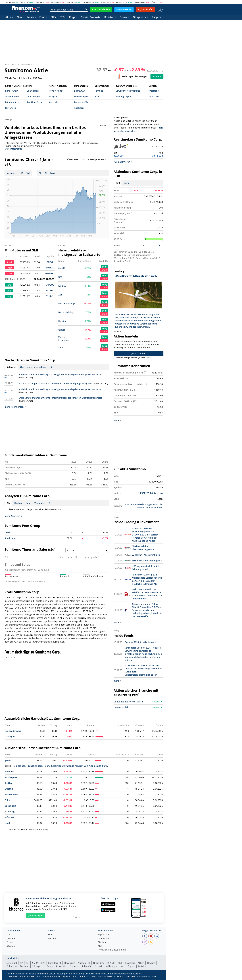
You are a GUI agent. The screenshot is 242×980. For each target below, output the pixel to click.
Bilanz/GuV (80, 91)
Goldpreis (130, 963)
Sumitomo (10, 538)
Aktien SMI (12, 963)
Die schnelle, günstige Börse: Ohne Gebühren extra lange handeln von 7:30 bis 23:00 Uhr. (56, 766)
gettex (8, 760)
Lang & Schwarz (13, 731)
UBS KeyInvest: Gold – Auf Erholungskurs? (146, 568)
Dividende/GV (81, 102)
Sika (60, 347)
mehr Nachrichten (15, 407)
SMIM (35, 963)
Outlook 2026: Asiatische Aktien (141, 642)
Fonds (43, 17)
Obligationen (140, 17)
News (20, 17)
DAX (53, 2)
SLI (28, 963)
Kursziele (53, 102)
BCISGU (50, 262)
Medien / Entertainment (150, 507)
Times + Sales (12, 96)
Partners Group (67, 303)
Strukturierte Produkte (128, 91)
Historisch (10, 108)
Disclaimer (103, 942)
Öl (153, 2)
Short (104, 270)
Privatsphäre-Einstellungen (112, 950)
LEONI (8, 532)
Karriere (11, 939)
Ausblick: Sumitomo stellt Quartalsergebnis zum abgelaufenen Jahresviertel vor (60, 374)
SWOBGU (50, 273)
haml (7, 823)
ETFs (53, 17)
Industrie (157, 504)
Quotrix (9, 789)
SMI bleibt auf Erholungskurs (147, 561)
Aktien (9, 17)
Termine (99, 91)
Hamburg (10, 812)
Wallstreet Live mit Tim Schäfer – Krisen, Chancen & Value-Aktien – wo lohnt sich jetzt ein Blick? (147, 594)
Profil (97, 96)
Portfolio (154, 91)
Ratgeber (157, 17)
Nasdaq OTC (11, 777)
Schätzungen (81, 96)
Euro (68, 2)
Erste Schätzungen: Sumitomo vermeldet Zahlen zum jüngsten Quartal (56, 383)
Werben (52, 939)
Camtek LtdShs (122, 707)
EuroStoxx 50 (55, 963)
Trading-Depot (123, 96)
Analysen (53, 96)
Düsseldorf (10, 806)
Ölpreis (132, 966)
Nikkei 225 (99, 963)
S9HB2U (50, 296)
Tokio (8, 800)
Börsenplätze (12, 102)
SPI (22, 2)
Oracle (62, 330)
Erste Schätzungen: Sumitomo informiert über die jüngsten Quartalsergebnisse (60, 398)
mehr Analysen (13, 516)
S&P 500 (111, 963)
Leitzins (142, 966)
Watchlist (154, 96)
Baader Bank (11, 794)
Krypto (73, 17)
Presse (10, 942)
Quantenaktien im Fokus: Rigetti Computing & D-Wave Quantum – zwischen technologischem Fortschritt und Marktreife (147, 610)
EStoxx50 (86, 2)
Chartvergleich (34, 96)
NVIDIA (62, 286)
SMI (7, 2)
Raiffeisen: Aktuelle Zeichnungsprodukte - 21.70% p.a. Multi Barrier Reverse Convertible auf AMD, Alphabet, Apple (145, 535)
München (10, 817)
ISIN (25, 78)
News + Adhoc (56, 91)
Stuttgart (9, 783)
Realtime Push (34, 102)
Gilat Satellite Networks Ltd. (129, 702)
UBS (60, 277)
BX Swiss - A (156, 493)
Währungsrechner (115, 966)
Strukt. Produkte (91, 17)
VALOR (8, 78)
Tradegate (10, 737)
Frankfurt (10, 772)
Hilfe (50, 935)
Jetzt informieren (15, 149)
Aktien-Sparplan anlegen (134, 76)
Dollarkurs (12, 966)
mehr (126, 183)
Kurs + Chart (12, 91)
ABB (60, 295)
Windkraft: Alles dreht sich (146, 555)
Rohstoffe (110, 17)
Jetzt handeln (139, 353)
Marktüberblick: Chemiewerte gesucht (143, 548)
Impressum (104, 935)
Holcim (62, 321)
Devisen (124, 17)
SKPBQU (50, 285)
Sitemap (11, 946)
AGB (100, 946)
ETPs (63, 17)
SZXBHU (50, 290)
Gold (103, 2)
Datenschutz (104, 939)
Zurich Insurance (64, 339)
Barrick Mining (66, 312)
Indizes (31, 17)
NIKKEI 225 (143, 493)
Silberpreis (38, 966)
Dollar (137, 2)
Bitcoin (119, 2)
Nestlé (62, 268)
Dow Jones (70, 963)
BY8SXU (50, 268)
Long (105, 267)
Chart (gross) (33, 91)
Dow (37, 2)
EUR (118, 183)
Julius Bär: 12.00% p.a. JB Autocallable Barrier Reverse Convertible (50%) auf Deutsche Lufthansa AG (147, 579)
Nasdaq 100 (84, 963)
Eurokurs (25, 966)
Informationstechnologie (138, 504)
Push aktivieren (123, 162)
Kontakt (10, 935)
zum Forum (10, 657)
